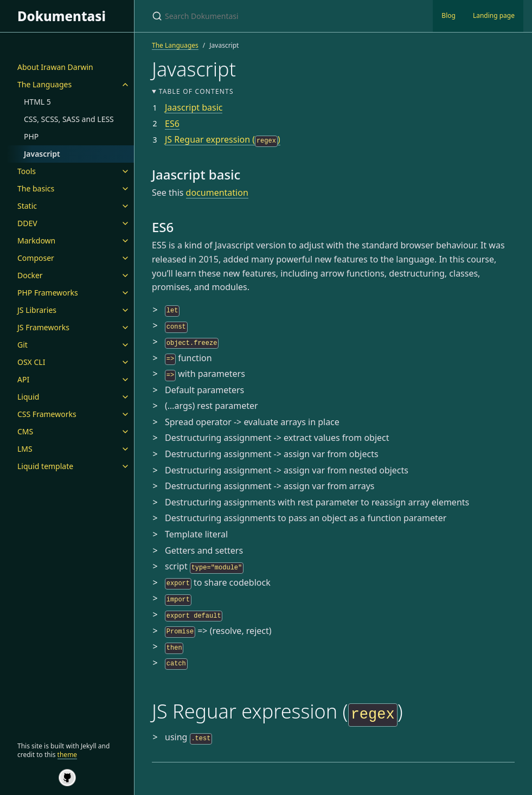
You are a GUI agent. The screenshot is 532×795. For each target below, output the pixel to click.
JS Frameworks (43, 327)
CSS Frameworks (47, 414)
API (23, 379)
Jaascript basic (194, 107)
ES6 (172, 124)
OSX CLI (31, 362)
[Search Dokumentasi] (280, 16)
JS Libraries (37, 310)
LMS (25, 449)
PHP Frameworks (48, 293)
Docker (30, 275)
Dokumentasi (62, 16)
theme (68, 755)
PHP (31, 136)
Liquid (28, 397)
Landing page (494, 15)
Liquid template (45, 466)
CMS (25, 431)
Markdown (36, 241)
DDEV (27, 223)
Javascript (42, 154)
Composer (36, 258)
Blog (448, 15)
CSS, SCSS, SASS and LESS (69, 119)
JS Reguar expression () (223, 139)
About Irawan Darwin (55, 67)
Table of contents (196, 91)
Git (23, 345)
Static (27, 206)
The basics (36, 188)
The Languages (44, 84)
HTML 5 (37, 102)
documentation (217, 193)
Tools (27, 171)
